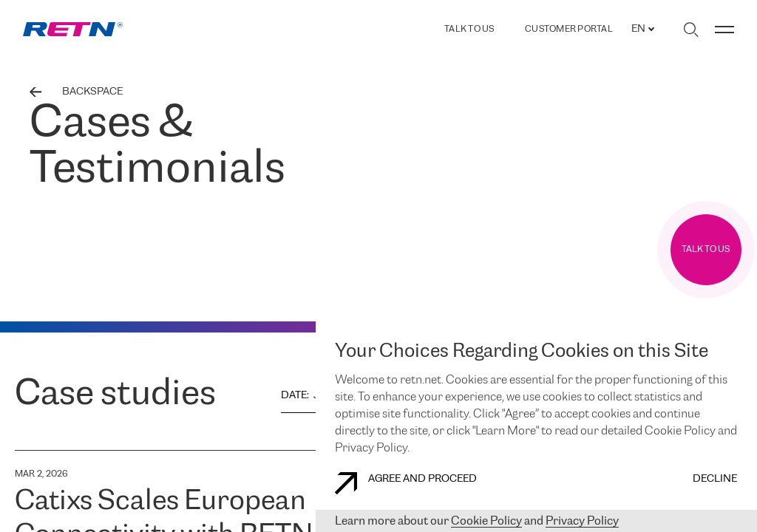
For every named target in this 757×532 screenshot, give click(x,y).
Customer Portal (569, 30)
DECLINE (715, 479)
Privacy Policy (582, 521)
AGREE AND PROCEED (406, 483)
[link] (73, 29)
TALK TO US (469, 29)
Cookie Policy (486, 521)
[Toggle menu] (724, 30)
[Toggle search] (691, 30)
